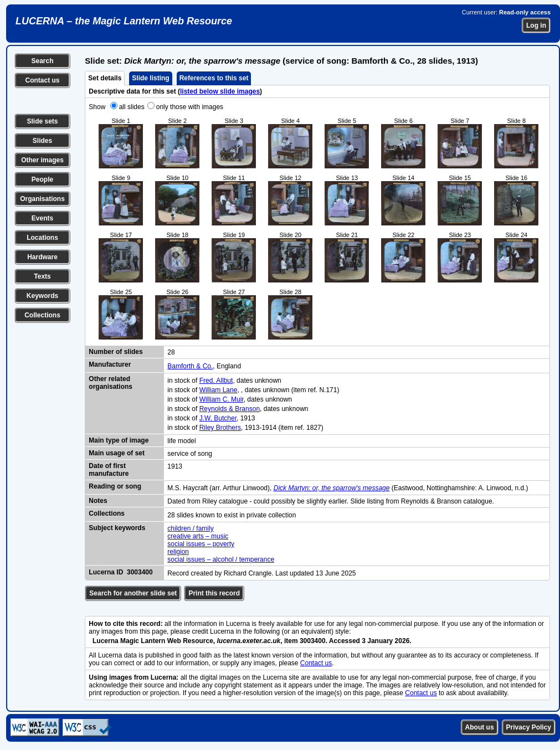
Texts (42, 276)
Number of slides (115, 352)
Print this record (214, 593)
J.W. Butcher (218, 418)
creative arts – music (198, 536)
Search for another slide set (133, 593)
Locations (42, 238)
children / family (190, 528)
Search (42, 61)
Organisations (42, 199)
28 (171, 352)
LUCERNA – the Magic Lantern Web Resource (124, 21)
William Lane (219, 390)
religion (178, 552)
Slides (42, 141)
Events (42, 218)
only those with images (190, 107)
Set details (105, 78)
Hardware (42, 257)
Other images (42, 160)
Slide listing (150, 78)
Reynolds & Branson (230, 409)
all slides (132, 107)
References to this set (214, 78)
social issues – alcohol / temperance (221, 559)
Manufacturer (110, 364)
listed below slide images (220, 91)
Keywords (42, 296)
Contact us (42, 80)
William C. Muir (222, 399)
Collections (42, 315)
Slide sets (42, 121)
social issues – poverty (201, 544)
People (42, 179)
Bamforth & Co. (190, 366)
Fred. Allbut (216, 381)
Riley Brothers (220, 428)
